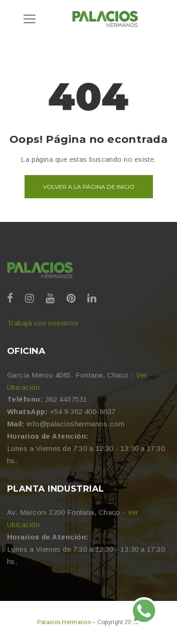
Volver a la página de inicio (89, 187)
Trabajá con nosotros (43, 323)
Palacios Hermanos (65, 622)
